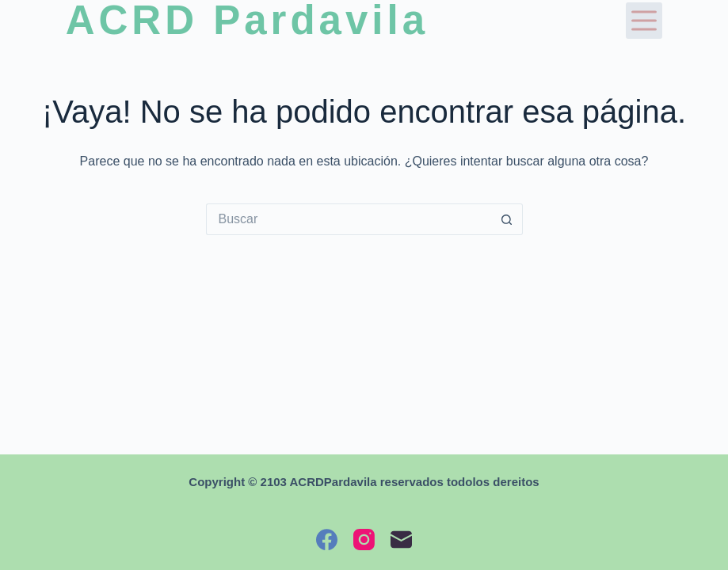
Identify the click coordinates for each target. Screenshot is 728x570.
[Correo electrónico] (401, 540)
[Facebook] (327, 540)
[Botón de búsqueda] (507, 219)
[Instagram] (364, 540)
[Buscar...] (349, 219)
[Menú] (644, 21)
